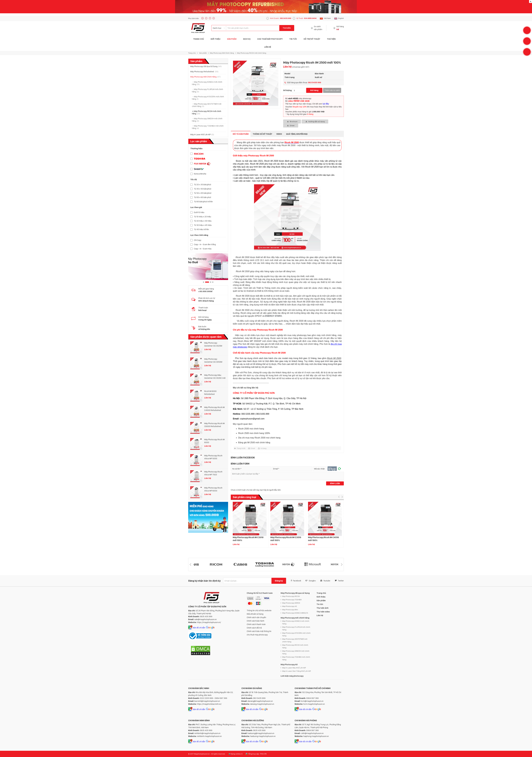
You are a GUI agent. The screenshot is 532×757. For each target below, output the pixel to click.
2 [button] (207, 282)
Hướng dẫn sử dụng (316, 121)
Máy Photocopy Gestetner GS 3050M (213, 360)
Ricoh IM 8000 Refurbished (210, 393)
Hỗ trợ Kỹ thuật (312, 39)
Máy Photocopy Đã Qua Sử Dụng (206, 66)
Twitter (339, 581)
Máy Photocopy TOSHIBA (292, 600)
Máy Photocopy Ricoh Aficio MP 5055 (213, 457)
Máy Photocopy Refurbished (204, 72)
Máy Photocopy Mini (290, 610)
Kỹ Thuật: (306, 18)
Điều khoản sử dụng (255, 614)
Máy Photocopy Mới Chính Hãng (222, 53)
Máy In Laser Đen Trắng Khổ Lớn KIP (297, 671)
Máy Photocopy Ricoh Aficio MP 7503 (213, 473)
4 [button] (213, 282)
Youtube (325, 581)
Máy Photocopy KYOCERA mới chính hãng (296, 634)
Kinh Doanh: (281, 18)
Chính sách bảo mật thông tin (259, 631)
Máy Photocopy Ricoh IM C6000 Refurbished (214, 425)
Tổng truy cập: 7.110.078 (257, 754)
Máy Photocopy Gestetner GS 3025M (213, 344)
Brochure (294, 121)
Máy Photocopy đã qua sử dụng (295, 593)
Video (279, 134)
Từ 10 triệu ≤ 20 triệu (202, 217)
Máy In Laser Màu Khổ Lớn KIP (294, 668)
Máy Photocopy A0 (290, 606)
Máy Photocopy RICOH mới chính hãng (252, 53)
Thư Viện (331, 39)
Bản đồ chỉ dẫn (199, 628)
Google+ (311, 581)
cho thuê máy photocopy (257, 635)
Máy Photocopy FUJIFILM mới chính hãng (296, 628)
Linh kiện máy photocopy (292, 676)
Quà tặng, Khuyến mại (297, 134)
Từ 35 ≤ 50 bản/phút (203, 189)
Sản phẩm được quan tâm (206, 337)
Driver (292, 125)
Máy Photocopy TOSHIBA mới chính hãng (296, 658)
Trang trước (241, 448)
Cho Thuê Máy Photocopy (270, 39)
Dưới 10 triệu (199, 212)
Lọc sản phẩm (199, 141)
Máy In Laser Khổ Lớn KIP (202, 135)
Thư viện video (323, 612)
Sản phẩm (232, 39)
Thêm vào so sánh (332, 90)
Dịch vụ (247, 39)
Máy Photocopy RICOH (291, 596)
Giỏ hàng (314, 90)
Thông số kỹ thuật (262, 134)
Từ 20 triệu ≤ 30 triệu (203, 221)
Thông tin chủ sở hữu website (259, 610)
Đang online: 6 (237, 754)
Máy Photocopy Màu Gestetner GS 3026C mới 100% (215, 377)
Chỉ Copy (198, 240)
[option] (208, 267)
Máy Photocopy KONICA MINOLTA (295, 613)
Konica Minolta (200, 174)
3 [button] (211, 282)
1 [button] (203, 282)
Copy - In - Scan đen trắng (205, 245)
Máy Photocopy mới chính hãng (295, 618)
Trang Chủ (199, 39)
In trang (264, 448)
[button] (339, 497)
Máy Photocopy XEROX (291, 603)
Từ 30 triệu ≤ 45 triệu (203, 225)
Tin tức (293, 39)
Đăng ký (279, 581)
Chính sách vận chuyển (256, 617)
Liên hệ (268, 47)
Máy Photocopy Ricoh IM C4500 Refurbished (214, 409)
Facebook (296, 581)
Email (253, 448)
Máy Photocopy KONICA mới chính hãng (296, 622)
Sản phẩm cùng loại (244, 497)
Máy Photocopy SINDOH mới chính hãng (296, 652)
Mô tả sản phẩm (241, 134)
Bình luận (335, 483)
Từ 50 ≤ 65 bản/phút (203, 193)
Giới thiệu (215, 39)
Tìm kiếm (287, 28)
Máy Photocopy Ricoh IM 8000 (214, 441)
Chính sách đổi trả (254, 628)
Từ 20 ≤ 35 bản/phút (202, 185)
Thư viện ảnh (323, 608)
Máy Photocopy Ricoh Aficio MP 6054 (213, 489)
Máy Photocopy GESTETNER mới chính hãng (295, 640)
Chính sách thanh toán (256, 624)
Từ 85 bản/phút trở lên (203, 202)
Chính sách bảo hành (255, 621)
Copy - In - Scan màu (203, 249)
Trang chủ (192, 53)
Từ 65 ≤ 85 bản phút (202, 197)
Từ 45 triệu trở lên (201, 229)
